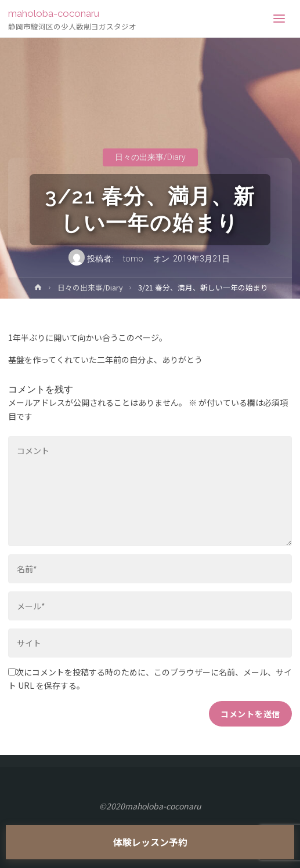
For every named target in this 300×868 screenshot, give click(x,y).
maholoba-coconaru (54, 13)
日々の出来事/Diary (150, 157)
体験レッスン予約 (150, 842)
